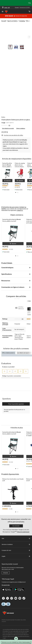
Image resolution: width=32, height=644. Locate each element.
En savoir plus (6, 585)
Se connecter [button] (16, 526)
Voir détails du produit (8, 128)
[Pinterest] (20, 598)
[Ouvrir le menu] (3, 12)
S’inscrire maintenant (23, 532)
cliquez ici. (20, 210)
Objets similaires (21, 128)
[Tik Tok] (24, 598)
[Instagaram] (12, 598)
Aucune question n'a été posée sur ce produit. (14, 410)
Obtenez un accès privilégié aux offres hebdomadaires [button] (16, 642)
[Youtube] (16, 598)
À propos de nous (16, 550)
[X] (8, 598)
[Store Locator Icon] (3, 8)
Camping (22, 21)
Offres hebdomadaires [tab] (8, 353)
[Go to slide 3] (22, 47)
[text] (7, 187)
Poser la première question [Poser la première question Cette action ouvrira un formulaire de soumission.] (16, 404)
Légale (16, 556)
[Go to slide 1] (10, 47)
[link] (6, 125)
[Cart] (29, 12)
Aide (16, 538)
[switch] (17, 308)
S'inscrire (6, 573)
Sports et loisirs (12, 21)
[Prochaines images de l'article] (29, 37)
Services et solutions (16, 544)
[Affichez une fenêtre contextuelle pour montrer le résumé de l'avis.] (19, 187)
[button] (7, 181)
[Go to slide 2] (16, 47)
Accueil (4, 21)
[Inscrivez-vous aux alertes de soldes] (12, 135)
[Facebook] (3, 598)
